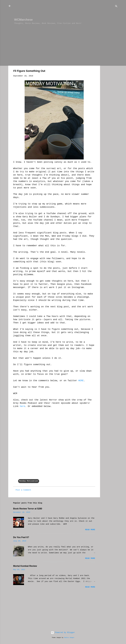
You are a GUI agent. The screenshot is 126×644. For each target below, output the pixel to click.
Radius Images (69, 638)
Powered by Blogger (63, 633)
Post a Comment (23, 490)
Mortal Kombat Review (25, 566)
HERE (81, 381)
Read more (90, 530)
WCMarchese (23, 20)
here (22, 406)
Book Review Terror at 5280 (28, 509)
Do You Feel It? (21, 537)
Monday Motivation (29, 481)
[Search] (116, 7)
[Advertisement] (59, 10)
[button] (94, 71)
